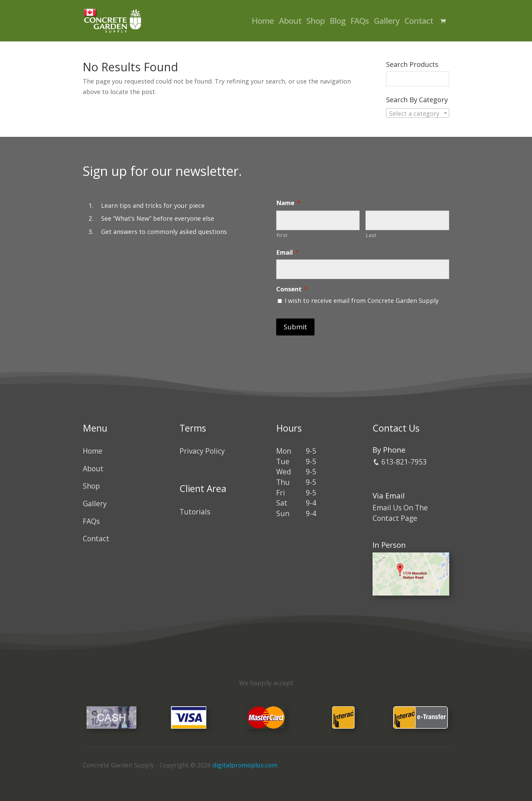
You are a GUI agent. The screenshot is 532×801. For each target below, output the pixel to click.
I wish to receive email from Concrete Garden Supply (362, 301)
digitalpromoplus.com (245, 765)
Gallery (387, 22)
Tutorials (195, 512)
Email (288, 252)
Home (263, 22)
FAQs (360, 22)
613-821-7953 (400, 462)
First (282, 235)
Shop (316, 22)
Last (371, 235)
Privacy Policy (202, 451)
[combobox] (418, 113)
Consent (292, 289)
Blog (338, 22)
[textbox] (418, 113)
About (290, 22)
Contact (419, 22)
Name (288, 203)
